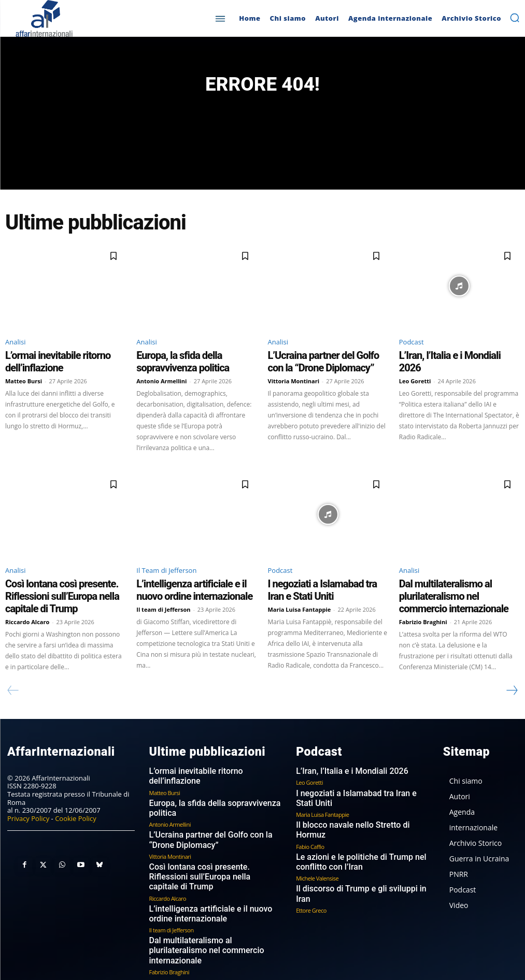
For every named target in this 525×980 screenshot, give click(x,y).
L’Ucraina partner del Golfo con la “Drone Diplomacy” (318, 364)
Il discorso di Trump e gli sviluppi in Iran (356, 855)
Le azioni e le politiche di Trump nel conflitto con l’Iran (349, 830)
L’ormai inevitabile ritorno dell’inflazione (64, 359)
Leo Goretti (415, 371)
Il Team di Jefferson (166, 569)
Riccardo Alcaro (27, 602)
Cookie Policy (76, 808)
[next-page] (512, 682)
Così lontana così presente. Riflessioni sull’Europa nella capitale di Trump (62, 586)
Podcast (412, 347)
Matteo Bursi (24, 371)
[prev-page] (13, 682)
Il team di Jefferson (163, 602)
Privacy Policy (28, 808)
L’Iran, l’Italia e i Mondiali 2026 (444, 359)
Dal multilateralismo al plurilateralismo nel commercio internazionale (457, 586)
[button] (515, 18)
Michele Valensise (317, 845)
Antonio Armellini (161, 380)
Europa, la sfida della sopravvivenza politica (215, 782)
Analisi (15, 347)
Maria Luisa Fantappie (300, 602)
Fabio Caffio (310, 815)
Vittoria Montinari (294, 380)
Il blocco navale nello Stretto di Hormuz (355, 804)
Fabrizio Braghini (423, 602)
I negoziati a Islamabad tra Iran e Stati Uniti (360, 782)
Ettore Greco (311, 866)
